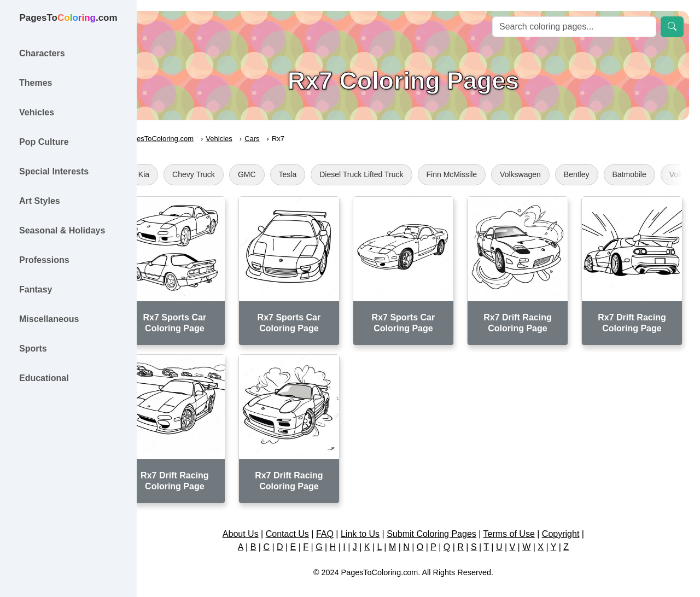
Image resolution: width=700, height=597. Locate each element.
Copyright (575, 522)
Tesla (318, 174)
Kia (174, 174)
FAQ (340, 522)
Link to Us (375, 522)
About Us (255, 522)
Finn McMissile (482, 174)
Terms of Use (524, 522)
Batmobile (660, 174)
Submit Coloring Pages (447, 522)
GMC (277, 174)
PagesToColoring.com (189, 139)
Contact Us (302, 522)
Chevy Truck (224, 174)
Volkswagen (550, 174)
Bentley (607, 174)
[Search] (574, 27)
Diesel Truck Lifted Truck (391, 174)
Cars (282, 139)
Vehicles (249, 139)
